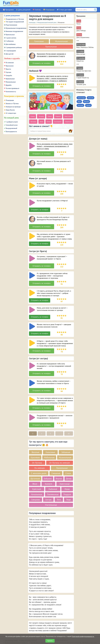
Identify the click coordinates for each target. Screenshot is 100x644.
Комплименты (11, 92)
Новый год (80, 61)
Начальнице (37, 489)
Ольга (50, 115)
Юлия (49, 121)
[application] (32, 56)
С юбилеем (10, 41)
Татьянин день (81, 84)
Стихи (68, 468)
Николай (80, 105)
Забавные (66, 447)
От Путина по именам (60, 457)
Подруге (67, 489)
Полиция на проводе (13, 107)
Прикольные (10, 35)
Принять (50, 641)
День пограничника (83, 37)
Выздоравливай (11, 128)
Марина (58, 115)
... (59, 428)
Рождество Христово (84, 71)
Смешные (56, 468)
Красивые (35, 452)
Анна (41, 121)
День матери (81, 54)
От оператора (11, 113)
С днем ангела (11, 38)
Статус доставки (65, 10)
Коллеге (48, 478)
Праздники (9, 10)
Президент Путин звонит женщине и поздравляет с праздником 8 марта (51, 55)
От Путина (37, 457)
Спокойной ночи (12, 125)
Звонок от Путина (12, 103)
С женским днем (39, 468)
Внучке (59, 473)
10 (69, 428)
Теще (68, 494)
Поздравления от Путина (15, 19)
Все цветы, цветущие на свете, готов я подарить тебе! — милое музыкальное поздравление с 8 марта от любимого (52, 78)
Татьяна (41, 115)
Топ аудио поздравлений (15, 22)
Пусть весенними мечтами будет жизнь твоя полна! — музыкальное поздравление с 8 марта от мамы (55, 145)
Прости (8, 69)
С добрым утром (12, 122)
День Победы (81, 31)
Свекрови (36, 494)
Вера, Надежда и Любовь (85, 47)
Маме (67, 484)
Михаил (86, 102)
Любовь (38, 10)
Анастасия (68, 115)
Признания (10, 66)
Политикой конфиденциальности (83, 636)
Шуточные (35, 473)
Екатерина (58, 121)
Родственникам (11, 25)
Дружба (9, 85)
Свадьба (9, 75)
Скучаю (8, 72)
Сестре (48, 494)
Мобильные (49, 452)
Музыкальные (11, 82)
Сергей (88, 105)
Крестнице (65, 478)
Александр (81, 98)
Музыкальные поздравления (16, 28)
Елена (33, 115)
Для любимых (11, 44)
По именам (10, 63)
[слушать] (32, 56)
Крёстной (37, 484)
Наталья (33, 121)
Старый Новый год (83, 78)
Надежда (68, 121)
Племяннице (53, 489)
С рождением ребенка (14, 47)
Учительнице (51, 499)
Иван (79, 102)
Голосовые (39, 41)
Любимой (53, 484)
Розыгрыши (50, 10)
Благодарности (11, 131)
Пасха (78, 24)
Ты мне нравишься (12, 88)
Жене (35, 478)
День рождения (24, 10)
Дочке (69, 473)
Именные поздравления (14, 31)
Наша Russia (10, 110)
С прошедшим (11, 51)
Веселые (35, 447)
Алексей (91, 98)
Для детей (10, 54)
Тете (59, 494)
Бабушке (48, 473)
